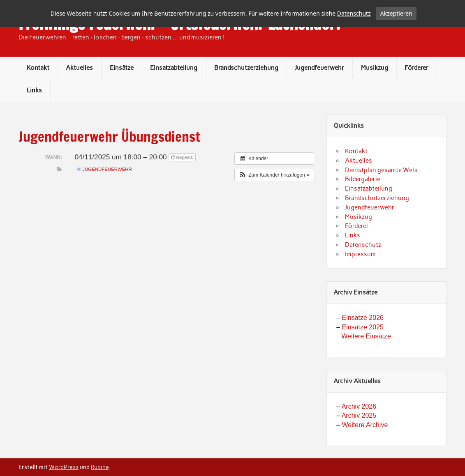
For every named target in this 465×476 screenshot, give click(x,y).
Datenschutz (363, 270)
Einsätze (122, 93)
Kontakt (38, 93)
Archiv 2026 (359, 432)
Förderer (416, 93)
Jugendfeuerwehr (319, 93)
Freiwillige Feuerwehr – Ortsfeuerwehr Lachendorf (180, 50)
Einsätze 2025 (363, 353)
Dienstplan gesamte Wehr (382, 195)
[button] (274, 200)
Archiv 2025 (359, 441)
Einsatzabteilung (174, 93)
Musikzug (375, 93)
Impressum (360, 280)
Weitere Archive (365, 450)
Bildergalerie (363, 205)
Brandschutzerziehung (246, 93)
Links (34, 116)
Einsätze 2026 (363, 343)
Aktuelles (79, 93)
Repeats (183, 183)
